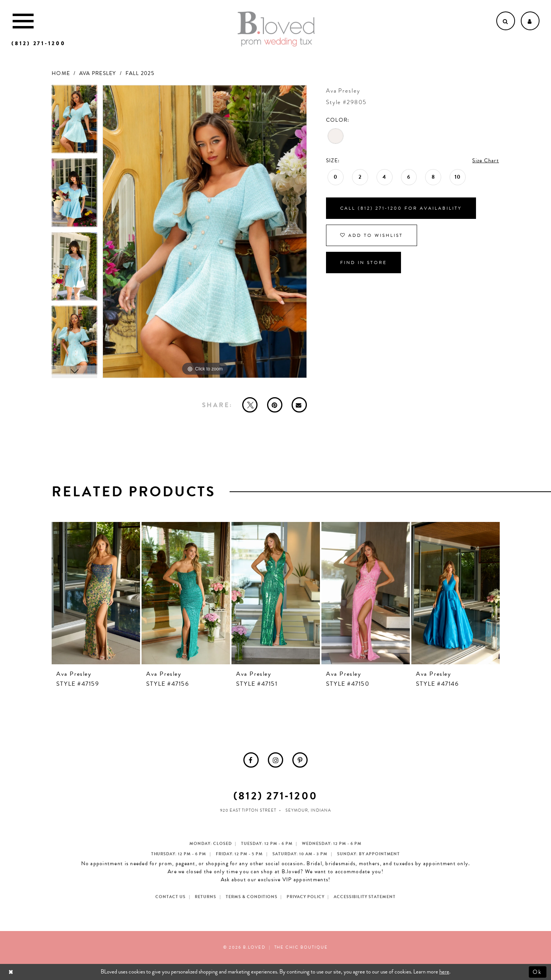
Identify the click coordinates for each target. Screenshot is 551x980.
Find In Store (364, 263)
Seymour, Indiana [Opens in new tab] (308, 810)
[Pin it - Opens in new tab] (275, 405)
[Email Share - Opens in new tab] (299, 405)
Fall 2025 (140, 73)
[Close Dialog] (12, 972)
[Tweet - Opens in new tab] (250, 405)
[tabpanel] (74, 122)
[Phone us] (39, 43)
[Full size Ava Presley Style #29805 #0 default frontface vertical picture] (205, 232)
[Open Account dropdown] (530, 21)
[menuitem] (251, 760)
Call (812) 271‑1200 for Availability (401, 208)
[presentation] (96, 593)
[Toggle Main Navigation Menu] (23, 21)
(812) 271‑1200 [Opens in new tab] (275, 796)
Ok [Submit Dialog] (538, 972)
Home (61, 73)
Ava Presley (98, 73)
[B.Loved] (276, 29)
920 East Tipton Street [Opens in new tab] (248, 810)
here (444, 972)
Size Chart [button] (486, 161)
